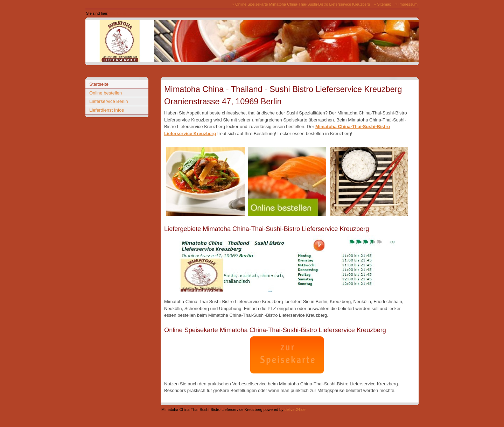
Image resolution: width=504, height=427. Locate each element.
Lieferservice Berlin (109, 101)
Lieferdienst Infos (107, 110)
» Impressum (406, 4)
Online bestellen (106, 93)
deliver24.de (295, 409)
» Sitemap (383, 4)
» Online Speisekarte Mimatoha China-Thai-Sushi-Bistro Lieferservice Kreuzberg (301, 4)
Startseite (118, 13)
